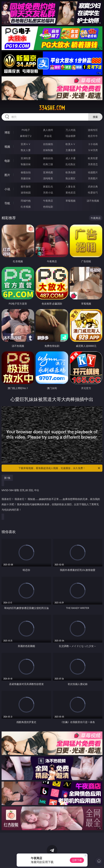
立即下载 (77, 860)
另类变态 (93, 164)
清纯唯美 (48, 178)
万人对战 (71, 130)
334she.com (52, 108)
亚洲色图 (48, 172)
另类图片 (93, 178)
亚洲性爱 (26, 158)
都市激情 (26, 186)
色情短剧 (48, 207)
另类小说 (48, 193)
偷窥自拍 (26, 172)
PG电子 (26, 130)
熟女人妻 (26, 150)
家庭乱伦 (48, 186)
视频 (7, 147)
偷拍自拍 (48, 158)
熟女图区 (71, 178)
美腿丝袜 (26, 178)
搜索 (95, 117)
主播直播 (71, 150)
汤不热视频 (93, 201)
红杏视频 (26, 207)
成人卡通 (71, 158)
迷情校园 (26, 193)
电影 (7, 161)
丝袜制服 (48, 150)
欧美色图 (71, 172)
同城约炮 (26, 201)
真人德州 (48, 130)
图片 (7, 175)
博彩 (7, 132)
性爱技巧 (93, 193)
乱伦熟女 (71, 164)
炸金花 (48, 136)
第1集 (7, 478)
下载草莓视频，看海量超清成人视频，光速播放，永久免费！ (60, 468)
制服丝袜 (26, 164)
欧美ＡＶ (71, 144)
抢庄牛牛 (93, 136)
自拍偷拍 (48, 144)
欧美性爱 (93, 158)
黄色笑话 (71, 193)
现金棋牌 (71, 136)
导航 (7, 203)
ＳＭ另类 (93, 150)
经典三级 (48, 164)
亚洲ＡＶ (26, 144)
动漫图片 (93, 172)
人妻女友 (71, 186)
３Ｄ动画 (93, 144)
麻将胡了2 (26, 136)
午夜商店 (48, 201)
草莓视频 (71, 201)
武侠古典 (93, 186)
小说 (7, 189)
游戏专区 (93, 130)
